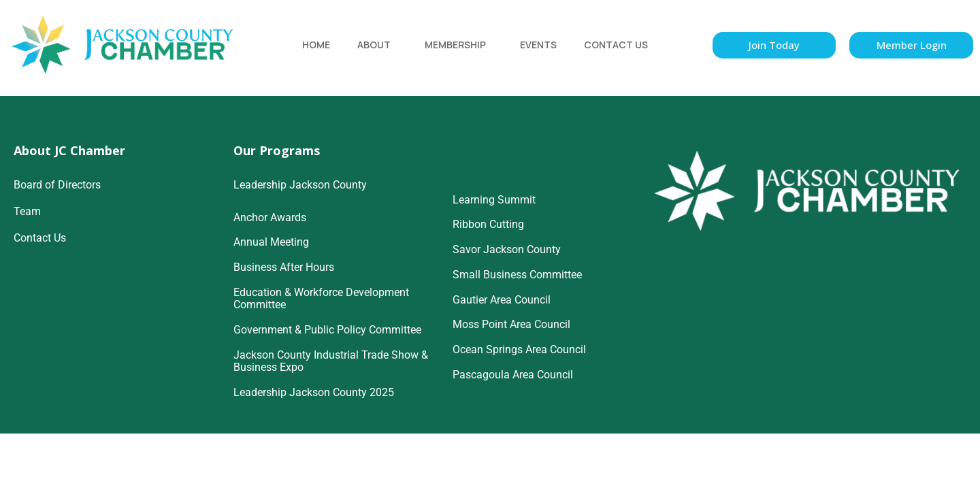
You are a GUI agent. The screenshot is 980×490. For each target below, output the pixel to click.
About (374, 45)
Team (27, 211)
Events (538, 45)
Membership (455, 45)
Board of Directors (57, 185)
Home (316, 45)
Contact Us (616, 45)
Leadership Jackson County (300, 185)
